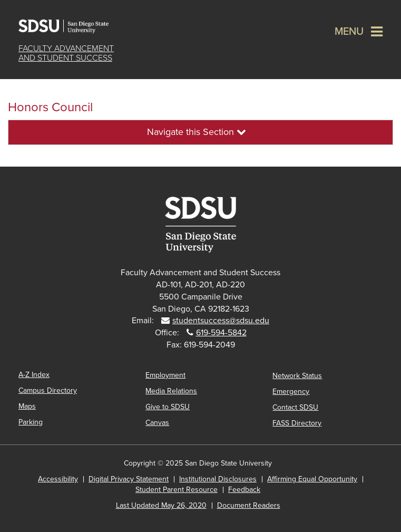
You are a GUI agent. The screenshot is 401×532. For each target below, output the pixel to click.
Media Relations (171, 391)
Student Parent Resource (177, 490)
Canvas (157, 423)
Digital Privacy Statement (129, 479)
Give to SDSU (168, 407)
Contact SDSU (295, 407)
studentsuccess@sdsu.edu (221, 321)
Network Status (297, 376)
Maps (27, 406)
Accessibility (58, 479)
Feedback (244, 490)
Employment (165, 375)
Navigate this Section (197, 132)
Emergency (291, 391)
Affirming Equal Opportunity (312, 479)
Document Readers (249, 505)
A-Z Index (34, 375)
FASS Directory (297, 423)
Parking (31, 422)
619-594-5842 (221, 333)
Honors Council (50, 107)
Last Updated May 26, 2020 (161, 505)
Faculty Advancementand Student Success (66, 53)
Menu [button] (349, 32)
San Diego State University (71, 26)
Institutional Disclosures (218, 479)
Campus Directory (48, 390)
